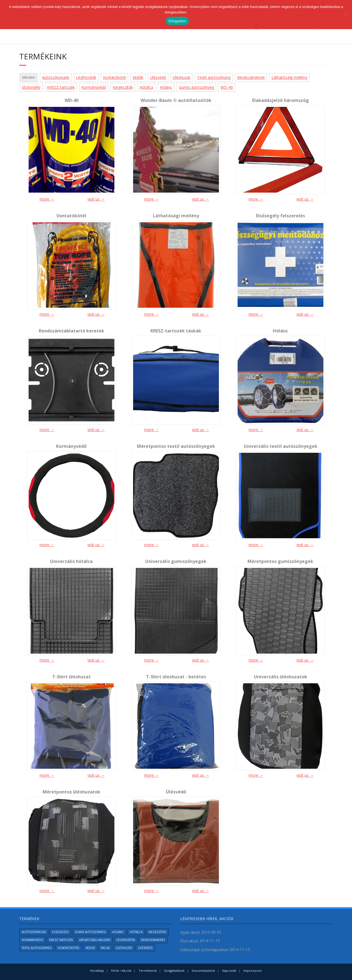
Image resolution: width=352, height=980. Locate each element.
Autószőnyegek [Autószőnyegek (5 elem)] (34, 932)
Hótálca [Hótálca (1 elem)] (136, 932)
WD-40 (227, 87)
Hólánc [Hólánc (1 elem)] (118, 932)
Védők (138, 77)
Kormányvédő (94, 87)
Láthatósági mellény (289, 77)
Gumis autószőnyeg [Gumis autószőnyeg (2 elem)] (90, 932)
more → (47, 199)
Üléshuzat (182, 77)
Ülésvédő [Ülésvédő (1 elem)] (145, 948)
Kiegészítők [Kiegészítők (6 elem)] (157, 932)
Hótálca (146, 87)
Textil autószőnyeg (214, 77)
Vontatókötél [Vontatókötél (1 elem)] (69, 948)
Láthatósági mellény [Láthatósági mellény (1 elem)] (95, 940)
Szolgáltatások (174, 971)
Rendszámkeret (251, 77)
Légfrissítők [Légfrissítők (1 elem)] (126, 940)
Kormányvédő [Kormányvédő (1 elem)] (32, 940)
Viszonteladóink (203, 971)
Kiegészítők (123, 87)
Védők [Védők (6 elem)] (90, 948)
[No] (345, 15)
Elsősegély (31, 87)
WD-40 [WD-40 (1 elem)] (105, 948)
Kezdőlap (97, 971)
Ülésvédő (158, 77)
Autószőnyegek (56, 77)
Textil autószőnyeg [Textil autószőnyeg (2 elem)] (37, 948)
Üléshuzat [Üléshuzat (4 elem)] (124, 948)
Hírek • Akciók (121, 971)
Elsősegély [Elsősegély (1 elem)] (60, 932)
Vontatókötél (114, 77)
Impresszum (253, 971)
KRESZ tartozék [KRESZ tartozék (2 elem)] (61, 940)
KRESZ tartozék (61, 87)
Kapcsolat (229, 971)
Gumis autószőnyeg (196, 87)
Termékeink (148, 971)
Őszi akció (189, 941)
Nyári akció (190, 932)
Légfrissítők (86, 77)
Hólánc (166, 87)
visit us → (96, 199)
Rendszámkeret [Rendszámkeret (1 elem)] (153, 940)
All (24, 77)
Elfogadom (177, 21)
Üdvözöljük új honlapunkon (204, 950)
